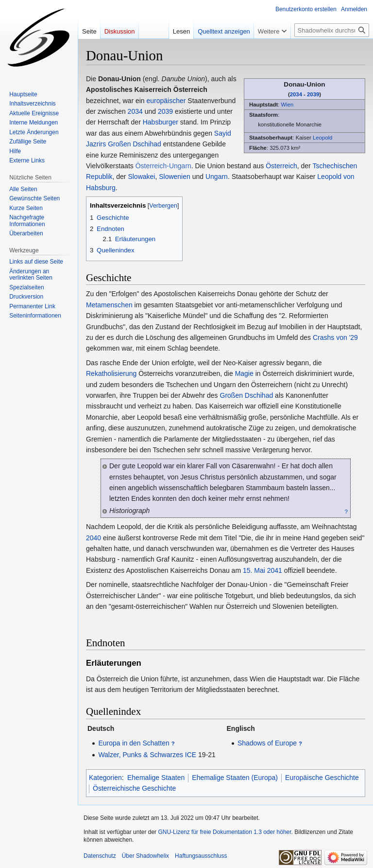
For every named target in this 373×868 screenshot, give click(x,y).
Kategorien (105, 778)
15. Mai (254, 570)
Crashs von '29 (335, 337)
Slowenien (175, 177)
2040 (93, 538)
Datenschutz (100, 856)
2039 (313, 94)
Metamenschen (109, 305)
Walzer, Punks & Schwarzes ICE (147, 755)
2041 (275, 570)
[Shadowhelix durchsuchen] (332, 30)
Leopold (322, 138)
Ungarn (217, 177)
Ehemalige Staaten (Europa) (235, 778)
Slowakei (141, 177)
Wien (287, 105)
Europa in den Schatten (134, 743)
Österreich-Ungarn (163, 166)
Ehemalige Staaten (156, 778)
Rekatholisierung (111, 373)
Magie (244, 373)
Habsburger (161, 122)
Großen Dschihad (135, 144)
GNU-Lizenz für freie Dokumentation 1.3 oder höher (224, 832)
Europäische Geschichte (322, 778)
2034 (296, 94)
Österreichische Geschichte (134, 788)
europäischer (166, 101)
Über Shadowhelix (145, 856)
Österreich (281, 166)
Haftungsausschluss (201, 856)
